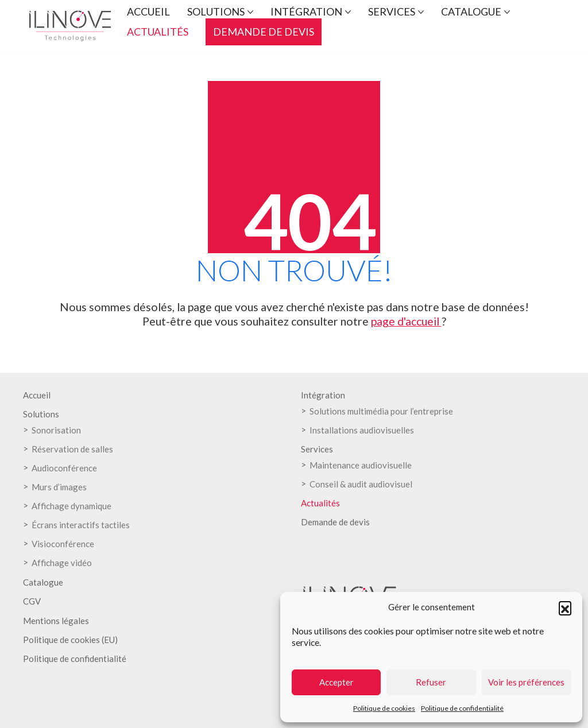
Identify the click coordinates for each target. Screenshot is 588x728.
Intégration (323, 395)
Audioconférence (64, 468)
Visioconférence (63, 544)
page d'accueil (406, 321)
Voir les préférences (526, 682)
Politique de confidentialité (462, 708)
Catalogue (43, 582)
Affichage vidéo (62, 563)
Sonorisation (56, 430)
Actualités (320, 503)
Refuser (431, 682)
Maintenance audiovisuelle (361, 465)
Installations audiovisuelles (362, 430)
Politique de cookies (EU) (70, 640)
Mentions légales (56, 621)
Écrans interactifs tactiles (81, 525)
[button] (565, 607)
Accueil (37, 395)
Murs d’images (59, 487)
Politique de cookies (384, 708)
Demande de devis (335, 522)
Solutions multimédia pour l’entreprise (381, 411)
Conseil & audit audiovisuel (361, 484)
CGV (32, 601)
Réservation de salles (72, 449)
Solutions (41, 414)
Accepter (336, 682)
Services (317, 449)
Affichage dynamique (71, 506)
